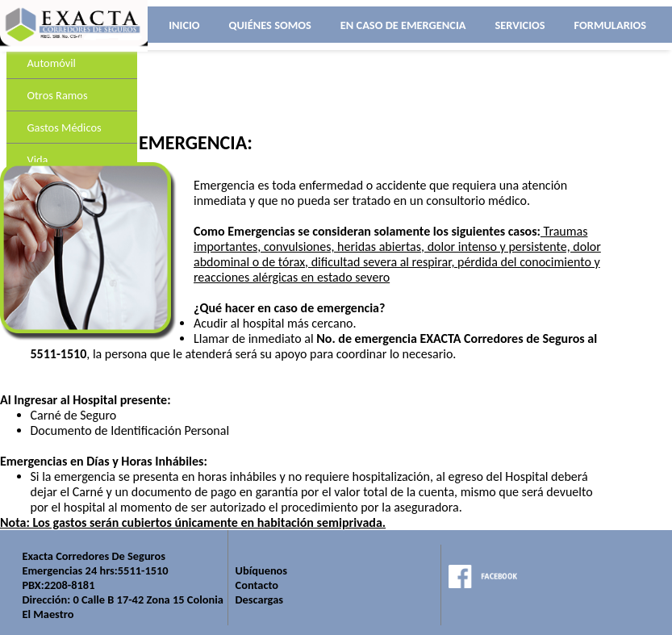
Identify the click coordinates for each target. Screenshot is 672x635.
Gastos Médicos (65, 127)
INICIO (184, 25)
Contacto (257, 585)
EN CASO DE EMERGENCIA (403, 25)
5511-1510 (143, 570)
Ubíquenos (262, 570)
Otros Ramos (58, 95)
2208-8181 (70, 585)
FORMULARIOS (611, 25)
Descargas (259, 599)
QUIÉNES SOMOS (270, 25)
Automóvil (52, 63)
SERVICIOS (520, 25)
